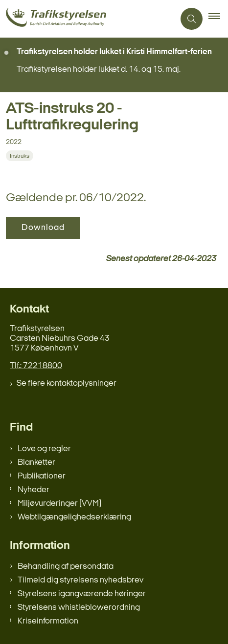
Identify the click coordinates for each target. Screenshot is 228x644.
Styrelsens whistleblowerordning (79, 608)
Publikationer (42, 476)
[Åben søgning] (192, 19)
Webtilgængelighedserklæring (74, 517)
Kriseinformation (48, 621)
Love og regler (44, 449)
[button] (218, 19)
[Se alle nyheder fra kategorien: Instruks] (21, 156)
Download (43, 228)
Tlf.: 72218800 (36, 366)
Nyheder (34, 490)
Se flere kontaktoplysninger (67, 384)
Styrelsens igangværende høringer (82, 594)
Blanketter (36, 463)
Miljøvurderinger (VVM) (59, 504)
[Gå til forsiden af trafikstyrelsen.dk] (87, 19)
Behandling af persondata (66, 567)
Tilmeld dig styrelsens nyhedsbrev (80, 580)
